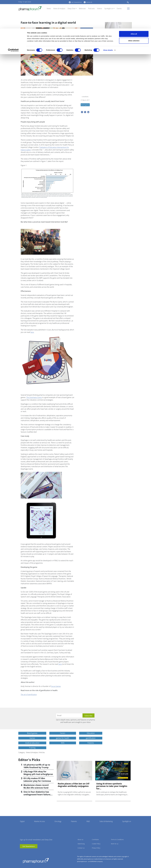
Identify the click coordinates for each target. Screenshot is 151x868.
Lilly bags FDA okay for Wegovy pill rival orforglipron (38, 773)
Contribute (95, 839)
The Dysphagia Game (34, 397)
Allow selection (134, 12)
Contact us (81, 848)
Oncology (58, 821)
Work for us (115, 844)
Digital (22, 821)
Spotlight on (127, 821)
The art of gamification (29, 695)
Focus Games (56, 686)
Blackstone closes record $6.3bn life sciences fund (36, 786)
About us (80, 839)
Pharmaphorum (36, 861)
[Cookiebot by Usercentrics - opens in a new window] (13, 22)
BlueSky (28, 851)
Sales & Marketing (106, 821)
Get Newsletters (29, 846)
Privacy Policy (96, 848)
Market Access (40, 821)
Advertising (81, 844)
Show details (108, 22)
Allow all (134, 5)
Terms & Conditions (117, 839)
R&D (88, 821)
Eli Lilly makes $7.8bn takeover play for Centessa (37, 780)
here (32, 332)
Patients (74, 821)
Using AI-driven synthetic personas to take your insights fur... (112, 786)
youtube (21, 851)
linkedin (25, 851)
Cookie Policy (96, 844)
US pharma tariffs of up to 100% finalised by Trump (37, 766)
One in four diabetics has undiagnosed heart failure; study (37, 795)
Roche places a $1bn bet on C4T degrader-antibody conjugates (118, 43)
